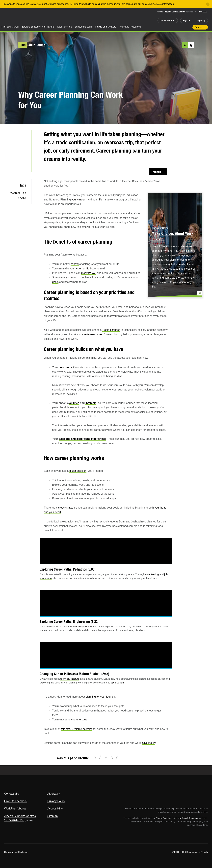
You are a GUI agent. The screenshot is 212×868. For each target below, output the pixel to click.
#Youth (22, 198)
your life (97, 200)
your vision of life (79, 269)
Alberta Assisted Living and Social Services (176, 818)
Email (23, 167)
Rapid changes (111, 330)
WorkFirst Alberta (15, 809)
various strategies (66, 508)
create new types (92, 334)
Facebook (23, 146)
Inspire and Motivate (106, 27)
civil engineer (82, 627)
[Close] (208, 4)
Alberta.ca (54, 794)
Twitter (23, 135)
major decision (78, 471)
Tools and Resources (130, 27)
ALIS (36, 16)
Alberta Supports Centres (20, 816)
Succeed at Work (83, 27)
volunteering (152, 574)
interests (91, 403)
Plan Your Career (10, 27)
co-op (117, 683)
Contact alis (12, 794)
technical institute (70, 679)
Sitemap (53, 816)
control (75, 264)
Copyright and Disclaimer (16, 852)
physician (129, 574)
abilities (74, 403)
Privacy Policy (56, 801)
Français (156, 172)
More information (165, 4)
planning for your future (99, 697)
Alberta (13, 17)
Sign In (186, 20)
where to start (79, 720)
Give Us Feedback (16, 801)
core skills (65, 367)
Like (183, 27)
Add (177, 27)
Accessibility (55, 809)
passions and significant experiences (82, 439)
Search (199, 27)
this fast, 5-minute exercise (77, 729)
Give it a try (149, 743)
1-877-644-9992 (200, 12)
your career (78, 200)
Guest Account (168, 20)
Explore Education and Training (38, 27)
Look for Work (65, 27)
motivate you (89, 273)
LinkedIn (23, 157)
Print (189, 27)
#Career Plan (18, 193)
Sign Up (201, 20)
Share (171, 27)
